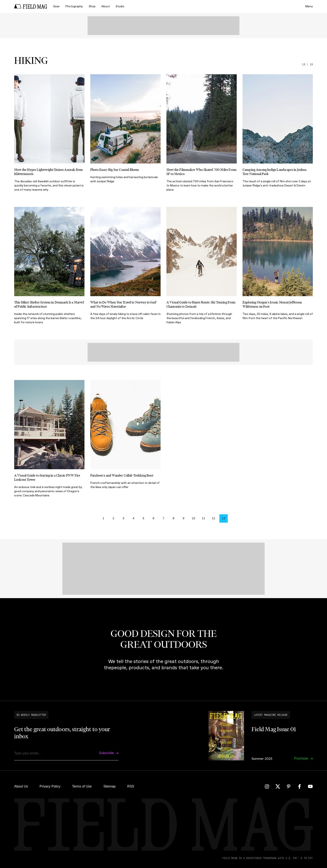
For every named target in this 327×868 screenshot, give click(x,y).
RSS (131, 786)
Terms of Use (82, 786)
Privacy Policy (50, 786)
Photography (74, 6)
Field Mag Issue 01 (274, 729)
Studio (120, 6)
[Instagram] (267, 786)
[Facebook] (299, 786)
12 (214, 518)
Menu (309, 6)
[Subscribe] (109, 753)
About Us (21, 786)
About (106, 6)
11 (204, 518)
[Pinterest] (289, 786)
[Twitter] (278, 786)
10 (194, 518)
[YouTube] (310, 786)
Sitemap (110, 786)
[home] (31, 6)
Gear (56, 6)
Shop (92, 6)
